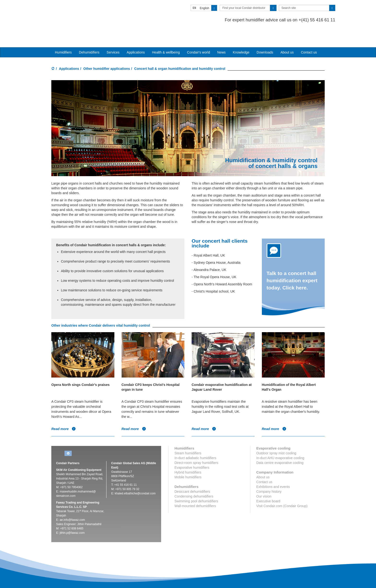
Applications (69, 50)
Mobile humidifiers (188, 459)
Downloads (265, 34)
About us (287, 34)
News (221, 34)
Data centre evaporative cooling (280, 444)
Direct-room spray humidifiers (197, 444)
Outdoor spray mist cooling (276, 435)
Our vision (264, 478)
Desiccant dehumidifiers (192, 473)
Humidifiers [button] (63, 34)
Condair (79, 11)
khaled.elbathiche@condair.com (135, 475)
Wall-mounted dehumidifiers (195, 487)
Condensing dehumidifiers (194, 478)
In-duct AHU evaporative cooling (280, 439)
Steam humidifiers (188, 435)
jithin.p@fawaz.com (72, 514)
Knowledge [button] (241, 34)
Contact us (309, 34)
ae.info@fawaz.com (72, 501)
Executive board (268, 483)
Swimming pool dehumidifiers (196, 483)
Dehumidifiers (89, 34)
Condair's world (199, 34)
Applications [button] (136, 34)
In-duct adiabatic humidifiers (195, 439)
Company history (269, 473)
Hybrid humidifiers (188, 454)
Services (113, 34)
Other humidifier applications (107, 50)
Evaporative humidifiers (192, 449)
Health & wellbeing (166, 34)
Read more (64, 410)
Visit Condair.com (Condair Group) (282, 487)
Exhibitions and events (273, 468)
